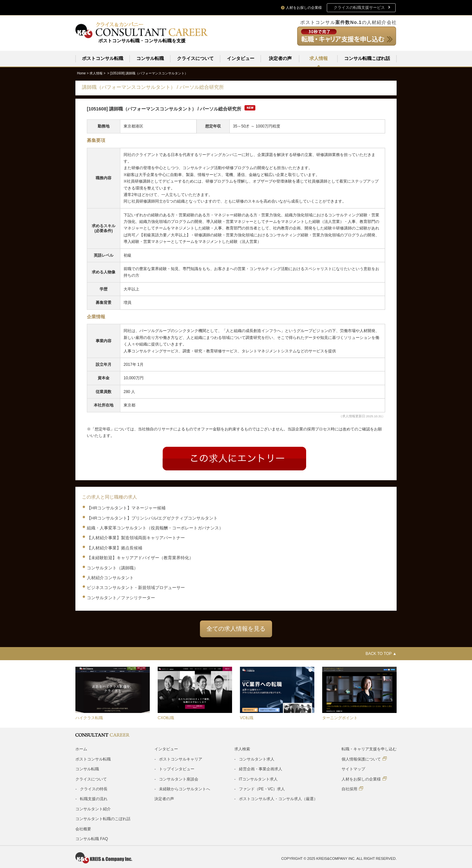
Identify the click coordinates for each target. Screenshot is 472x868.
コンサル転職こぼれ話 (367, 58)
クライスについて (195, 58)
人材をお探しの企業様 (364, 779)
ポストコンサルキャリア (181, 759)
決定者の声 (280, 58)
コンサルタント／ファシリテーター (121, 597)
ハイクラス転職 (89, 718)
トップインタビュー (177, 769)
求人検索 (242, 749)
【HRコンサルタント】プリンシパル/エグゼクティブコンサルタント (152, 518)
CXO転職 (166, 718)
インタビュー (241, 58)
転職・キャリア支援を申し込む (369, 749)
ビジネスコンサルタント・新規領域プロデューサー (136, 587)
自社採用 (352, 789)
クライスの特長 (94, 789)
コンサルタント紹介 (93, 809)
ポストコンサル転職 (103, 58)
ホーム (81, 749)
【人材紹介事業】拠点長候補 (115, 548)
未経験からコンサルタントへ (185, 789)
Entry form (234, 458)
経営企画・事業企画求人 (261, 769)
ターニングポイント (340, 718)
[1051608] (149, 73)
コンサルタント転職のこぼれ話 (103, 819)
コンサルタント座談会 (179, 779)
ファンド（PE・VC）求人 (262, 789)
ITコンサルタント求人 (258, 779)
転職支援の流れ (94, 799)
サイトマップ (353, 769)
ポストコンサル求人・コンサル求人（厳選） (278, 799)
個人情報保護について (364, 759)
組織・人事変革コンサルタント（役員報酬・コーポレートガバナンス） (155, 528)
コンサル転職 (150, 58)
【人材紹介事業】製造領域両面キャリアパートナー (136, 537)
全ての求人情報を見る (236, 628)
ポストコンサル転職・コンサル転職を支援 (142, 41)
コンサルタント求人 (257, 759)
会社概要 (83, 829)
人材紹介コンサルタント (110, 577)
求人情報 (319, 58)
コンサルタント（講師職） (112, 568)
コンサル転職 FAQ (92, 838)
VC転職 (247, 718)
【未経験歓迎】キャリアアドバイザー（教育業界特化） (140, 557)
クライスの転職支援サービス (359, 8)
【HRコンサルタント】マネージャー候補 (126, 508)
